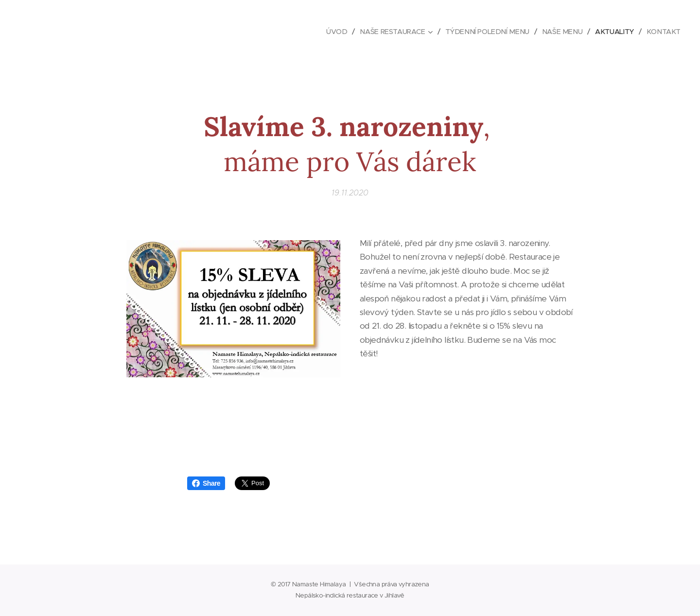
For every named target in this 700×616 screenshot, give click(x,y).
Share (206, 483)
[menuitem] (328, 32)
